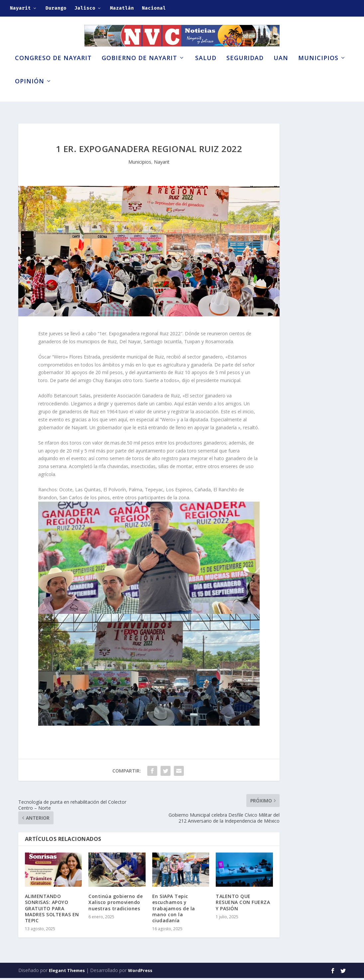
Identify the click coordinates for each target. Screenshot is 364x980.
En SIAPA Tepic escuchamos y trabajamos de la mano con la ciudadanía (174, 910)
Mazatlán (122, 8)
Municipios (318, 69)
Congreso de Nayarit (53, 69)
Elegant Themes (67, 972)
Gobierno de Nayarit (139, 69)
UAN (281, 69)
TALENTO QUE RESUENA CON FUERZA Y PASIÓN (243, 904)
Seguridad (245, 69)
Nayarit (20, 8)
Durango (56, 8)
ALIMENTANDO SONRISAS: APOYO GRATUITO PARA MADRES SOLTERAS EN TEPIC (52, 910)
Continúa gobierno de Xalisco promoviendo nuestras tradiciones (116, 904)
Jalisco (85, 8)
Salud (206, 69)
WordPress (140, 972)
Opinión (30, 92)
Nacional (154, 8)
